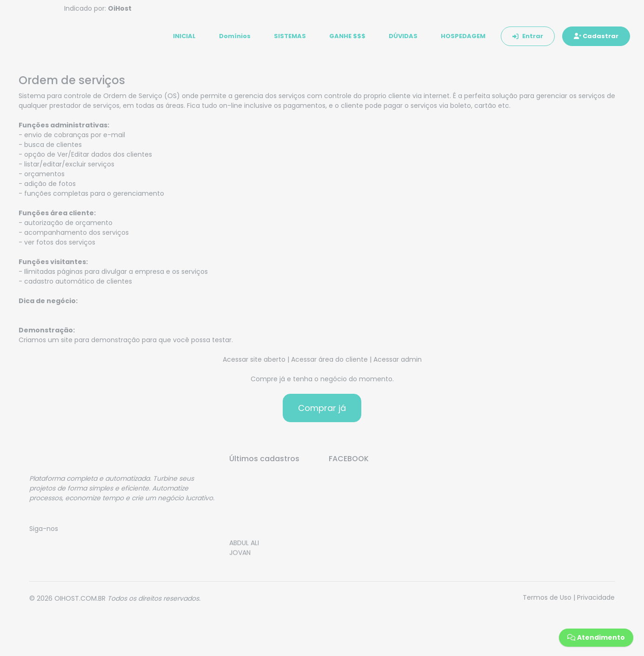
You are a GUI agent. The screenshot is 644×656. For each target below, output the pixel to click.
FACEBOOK (349, 461)
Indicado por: (98, 8)
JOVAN (240, 557)
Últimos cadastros (264, 461)
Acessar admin (398, 362)
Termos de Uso (547, 600)
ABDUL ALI (244, 548)
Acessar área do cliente (329, 362)
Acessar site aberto (254, 362)
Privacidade (596, 600)
